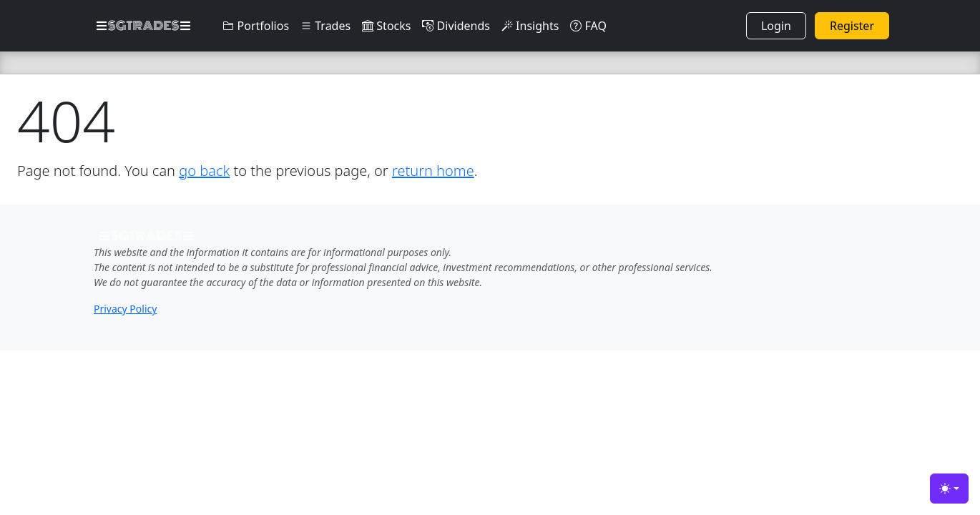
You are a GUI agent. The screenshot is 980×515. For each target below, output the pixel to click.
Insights (530, 26)
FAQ (588, 26)
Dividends (456, 26)
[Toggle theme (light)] (949, 489)
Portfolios (256, 26)
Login (776, 26)
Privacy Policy (125, 309)
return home (433, 171)
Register (852, 26)
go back (204, 171)
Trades (325, 26)
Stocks (386, 26)
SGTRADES (143, 26)
